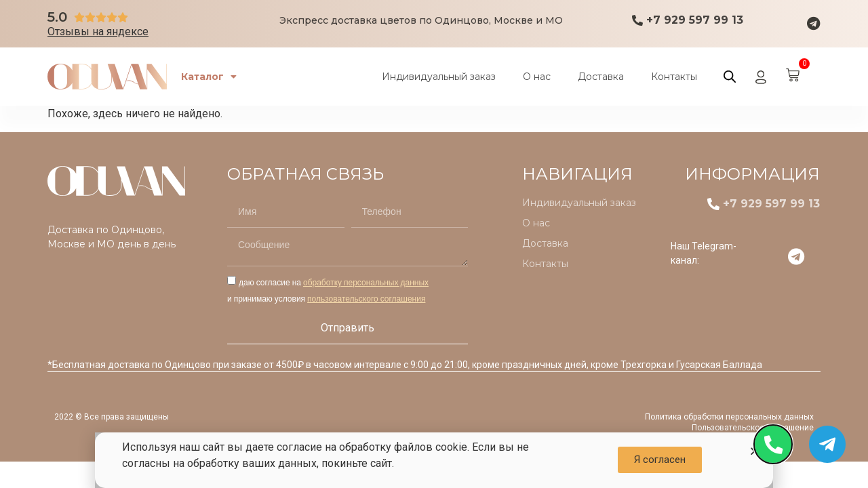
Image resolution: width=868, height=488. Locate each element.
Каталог (215, 77)
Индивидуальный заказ (439, 77)
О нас (537, 77)
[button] (660, 460)
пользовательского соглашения (366, 299)
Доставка (601, 77)
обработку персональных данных (366, 282)
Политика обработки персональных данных (729, 417)
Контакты (674, 77)
